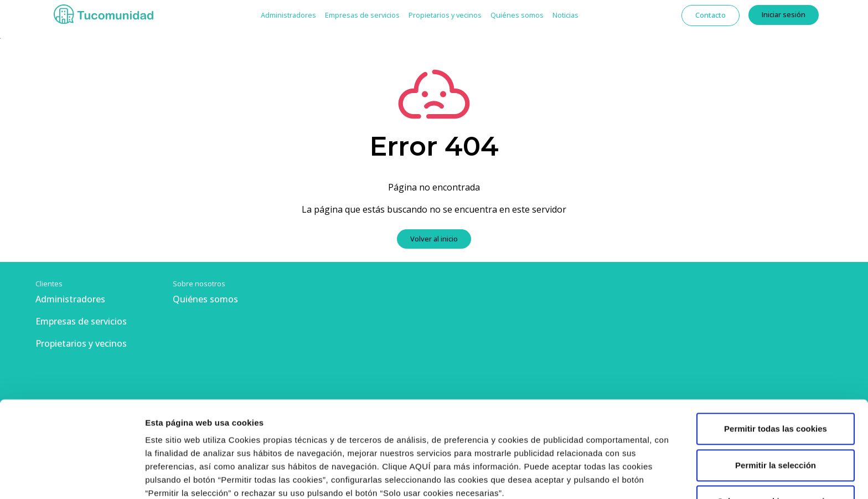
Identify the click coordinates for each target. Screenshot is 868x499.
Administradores (288, 15)
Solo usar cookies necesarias (776, 411)
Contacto (711, 15)
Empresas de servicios (362, 15)
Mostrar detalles (177, 477)
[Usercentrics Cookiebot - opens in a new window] (72, 477)
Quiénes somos (517, 15)
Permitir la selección (776, 375)
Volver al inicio (434, 239)
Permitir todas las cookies (776, 339)
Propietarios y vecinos (445, 15)
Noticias (565, 15)
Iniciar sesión (784, 14)
